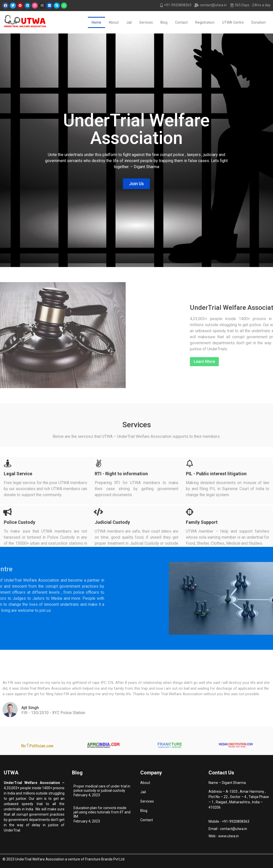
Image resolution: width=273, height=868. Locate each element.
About (114, 22)
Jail (129, 22)
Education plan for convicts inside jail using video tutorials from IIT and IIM (102, 812)
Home (96, 22)
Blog (164, 22)
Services (146, 22)
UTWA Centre (233, 22)
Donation (259, 22)
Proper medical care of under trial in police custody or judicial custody (102, 788)
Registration (205, 22)
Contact (181, 22)
